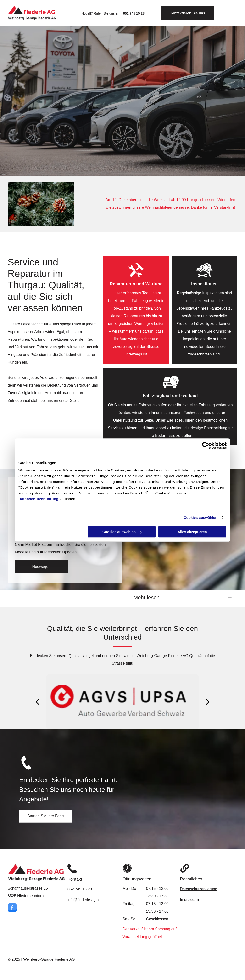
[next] (208, 702)
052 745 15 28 (80, 889)
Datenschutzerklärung (39, 499)
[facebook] (12, 908)
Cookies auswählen (201, 517)
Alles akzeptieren (192, 532)
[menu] (234, 13)
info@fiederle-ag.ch (84, 900)
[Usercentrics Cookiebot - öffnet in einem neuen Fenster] (206, 445)
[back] (37, 702)
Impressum (189, 899)
